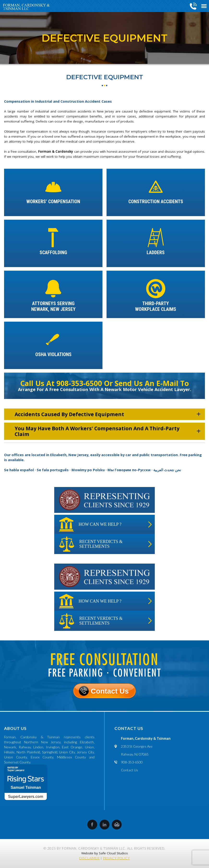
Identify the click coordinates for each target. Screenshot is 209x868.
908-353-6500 (193, 6)
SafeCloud (117, 825)
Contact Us (110, 691)
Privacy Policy (116, 858)
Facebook (92, 825)
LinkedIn (104, 825)
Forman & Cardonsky (56, 151)
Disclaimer (89, 858)
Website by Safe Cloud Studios (105, 853)
